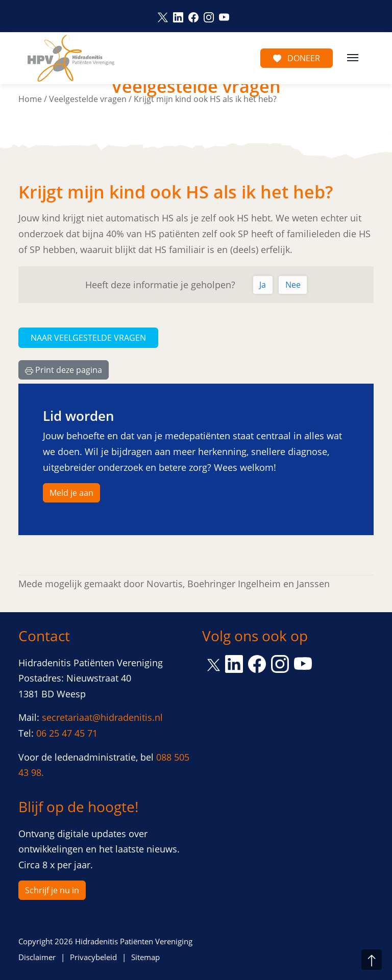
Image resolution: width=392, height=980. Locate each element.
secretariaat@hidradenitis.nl (102, 717)
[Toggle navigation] (353, 57)
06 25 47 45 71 (67, 733)
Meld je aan (71, 493)
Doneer (297, 58)
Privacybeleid (93, 957)
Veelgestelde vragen (88, 99)
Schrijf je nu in (52, 890)
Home (30, 99)
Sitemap (145, 957)
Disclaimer (37, 957)
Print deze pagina (64, 370)
